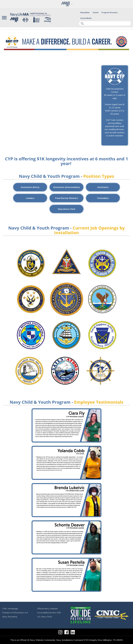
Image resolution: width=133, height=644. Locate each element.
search (82, 24)
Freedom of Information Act (15, 613)
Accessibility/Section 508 (49, 613)
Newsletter (85, 12)
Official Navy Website (47, 609)
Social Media (86, 18)
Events (96, 12)
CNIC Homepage (10, 609)
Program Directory (110, 12)
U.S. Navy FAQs (45, 617)
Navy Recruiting (10, 617)
